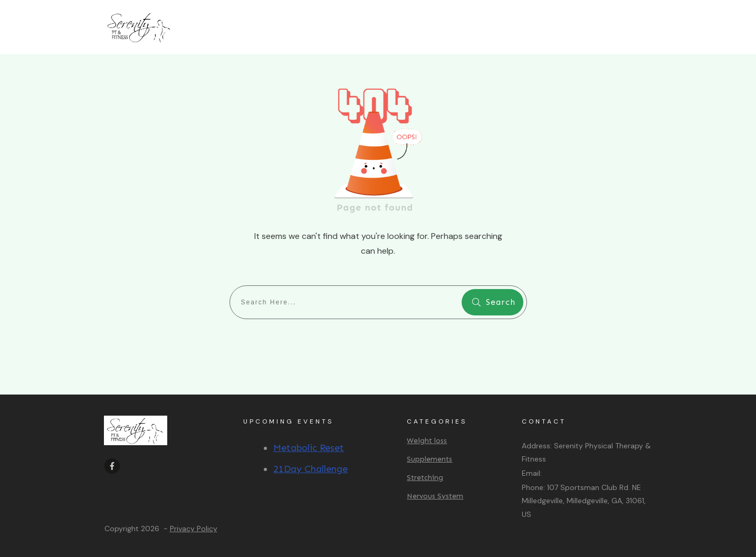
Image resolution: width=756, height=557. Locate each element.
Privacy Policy (194, 529)
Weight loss (427, 441)
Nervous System (435, 496)
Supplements (429, 459)
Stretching (425, 478)
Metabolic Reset (309, 448)
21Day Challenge (310, 469)
